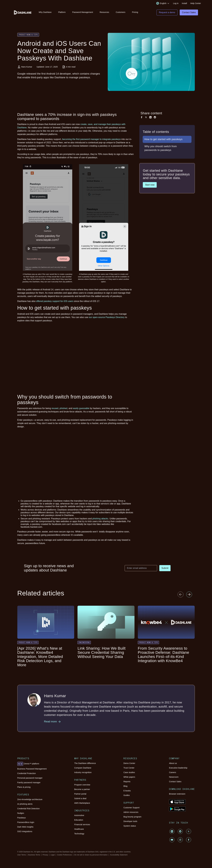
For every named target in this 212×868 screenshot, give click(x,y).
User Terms (22, 855)
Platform (62, 12)
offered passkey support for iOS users (55, 302)
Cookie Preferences (64, 855)
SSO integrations (25, 832)
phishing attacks (100, 519)
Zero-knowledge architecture (30, 800)
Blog (125, 787)
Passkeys (22, 818)
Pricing (135, 12)
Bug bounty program (132, 817)
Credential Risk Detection (28, 809)
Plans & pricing (24, 787)
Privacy (45, 855)
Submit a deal (80, 799)
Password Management (83, 12)
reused (55, 409)
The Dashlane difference (85, 764)
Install (184, 3)
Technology (79, 834)
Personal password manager (30, 778)
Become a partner (82, 790)
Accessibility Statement (119, 855)
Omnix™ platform (28, 764)
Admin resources (131, 813)
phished (64, 409)
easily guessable (81, 409)
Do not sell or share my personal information (91, 855)
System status (130, 826)
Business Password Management (32, 769)
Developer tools (130, 822)
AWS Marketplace (82, 803)
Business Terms (34, 855)
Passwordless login (26, 823)
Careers (173, 773)
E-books (127, 791)
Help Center (196, 3)
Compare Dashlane (83, 768)
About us (173, 764)
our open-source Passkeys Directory (107, 318)
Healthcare (79, 829)
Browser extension (177, 794)
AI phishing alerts (25, 804)
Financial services (82, 825)
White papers (129, 777)
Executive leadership (178, 768)
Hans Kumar (27, 67)
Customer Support (131, 808)
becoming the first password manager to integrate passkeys (91, 140)
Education (79, 820)
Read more (52, 722)
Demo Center (129, 764)
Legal (53, 855)
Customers (121, 12)
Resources (104, 12)
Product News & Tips (28, 35)
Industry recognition (83, 773)
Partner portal (80, 794)
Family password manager (29, 783)
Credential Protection (27, 774)
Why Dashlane (45, 12)
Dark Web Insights (25, 827)
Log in (176, 3)
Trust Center (129, 768)
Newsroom (174, 777)
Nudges (21, 814)
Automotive (79, 816)
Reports (127, 782)
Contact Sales (175, 782)
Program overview (82, 785)
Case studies (129, 773)
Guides (127, 796)
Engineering (84, 643)
